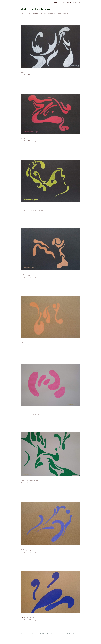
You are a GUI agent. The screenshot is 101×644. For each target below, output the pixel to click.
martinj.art (34, 634)
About (69, 3)
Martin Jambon (51, 634)
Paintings (56, 3)
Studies (63, 3)
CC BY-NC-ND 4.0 (72, 634)
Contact (75, 3)
